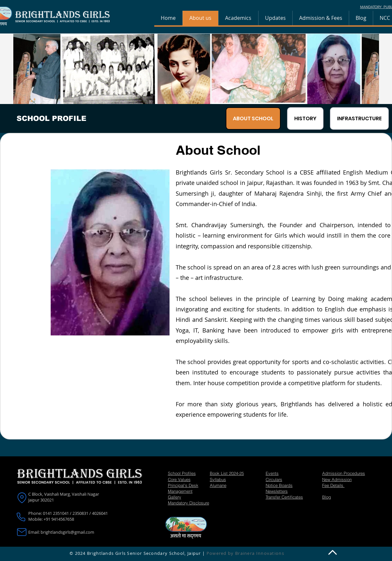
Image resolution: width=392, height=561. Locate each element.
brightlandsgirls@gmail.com (67, 532)
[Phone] (21, 517)
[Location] (22, 498)
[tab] (253, 118)
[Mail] (22, 532)
